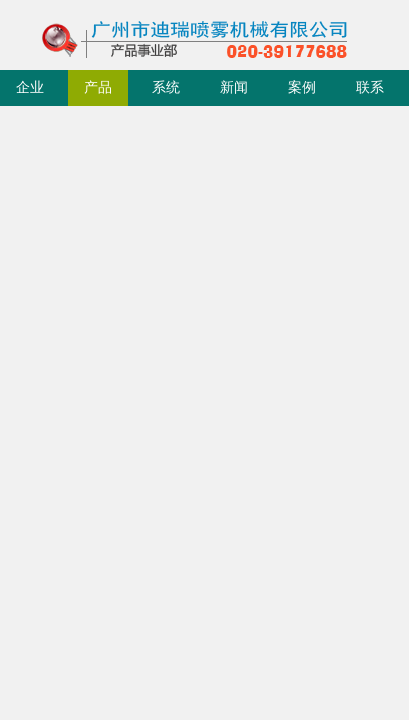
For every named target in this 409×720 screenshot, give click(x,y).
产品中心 (98, 93)
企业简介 (30, 93)
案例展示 (302, 93)
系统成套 (166, 93)
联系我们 (370, 93)
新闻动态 (234, 93)
